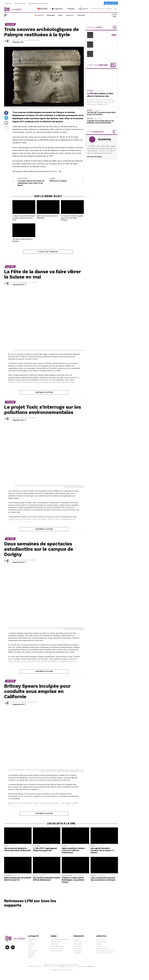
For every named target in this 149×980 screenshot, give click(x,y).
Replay (71, 9)
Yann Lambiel (78, 945)
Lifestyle (70, 15)
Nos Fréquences (102, 949)
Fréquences (55, 945)
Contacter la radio (57, 947)
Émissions (51, 15)
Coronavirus (32, 940)
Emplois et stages (57, 949)
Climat (30, 943)
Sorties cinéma (101, 943)
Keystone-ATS (18, 42)
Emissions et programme (59, 940)
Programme (57, 9)
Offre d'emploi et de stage (105, 952)
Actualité (39, 15)
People (99, 947)
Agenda (99, 945)
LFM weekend (78, 952)
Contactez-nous (20, 4)
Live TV (83, 9)
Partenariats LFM (57, 952)
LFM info (76, 940)
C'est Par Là (78, 947)
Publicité (8, 4)
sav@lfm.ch (91, 967)
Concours (81, 15)
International (33, 952)
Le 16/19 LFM (77, 949)
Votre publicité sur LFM (104, 954)
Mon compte (111, 3)
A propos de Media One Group (38, 4)
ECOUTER (43, 9)
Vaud (30, 947)
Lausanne (31, 945)
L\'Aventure (77, 954)
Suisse (30, 949)
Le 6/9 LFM (77, 943)
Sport (30, 959)
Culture (31, 956)
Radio (60, 15)
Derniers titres (56, 943)
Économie (31, 954)
